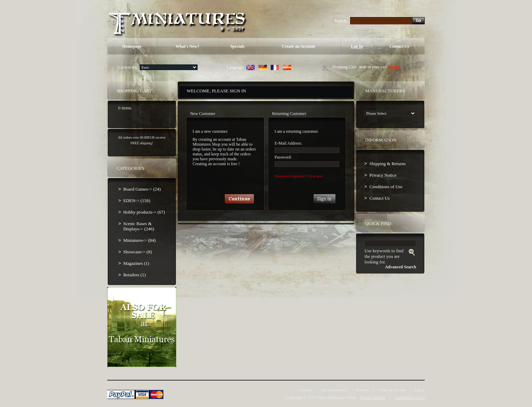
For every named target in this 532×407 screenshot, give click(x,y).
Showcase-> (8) (138, 252)
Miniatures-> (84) (140, 240)
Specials (237, 46)
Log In (357, 46)
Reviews (363, 390)
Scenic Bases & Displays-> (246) (139, 226)
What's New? (187, 46)
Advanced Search (334, 390)
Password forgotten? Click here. (299, 176)
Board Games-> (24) (142, 189)
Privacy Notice (383, 175)
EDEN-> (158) (137, 201)
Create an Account (298, 46)
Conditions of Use (386, 187)
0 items (394, 67)
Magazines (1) (136, 263)
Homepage (132, 46)
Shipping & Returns (387, 164)
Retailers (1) (135, 275)
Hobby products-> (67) (144, 212)
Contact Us (399, 46)
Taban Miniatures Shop (337, 398)
